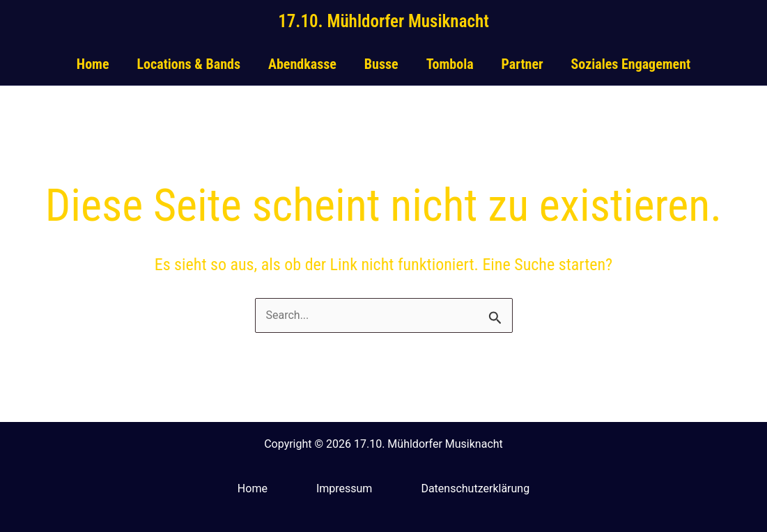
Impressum (344, 488)
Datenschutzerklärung (475, 488)
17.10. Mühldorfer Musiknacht (383, 21)
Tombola (450, 64)
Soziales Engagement (631, 64)
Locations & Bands (189, 64)
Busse (381, 64)
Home (93, 64)
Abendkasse (302, 64)
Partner (522, 64)
